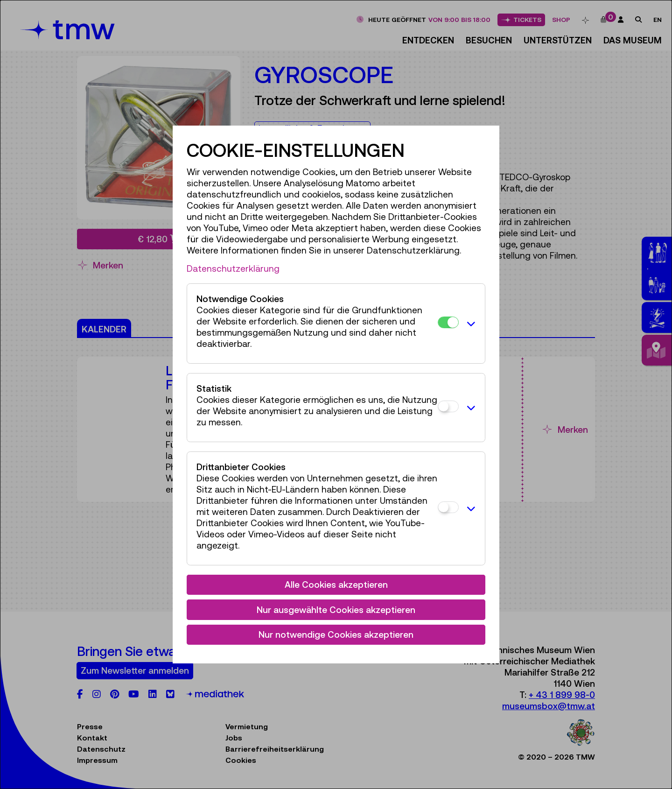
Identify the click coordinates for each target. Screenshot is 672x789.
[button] (469, 324)
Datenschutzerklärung (233, 268)
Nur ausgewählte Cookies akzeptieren (336, 610)
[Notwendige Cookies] (448, 322)
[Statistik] (448, 406)
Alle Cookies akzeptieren (336, 585)
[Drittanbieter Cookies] (448, 507)
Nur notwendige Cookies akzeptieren (336, 634)
